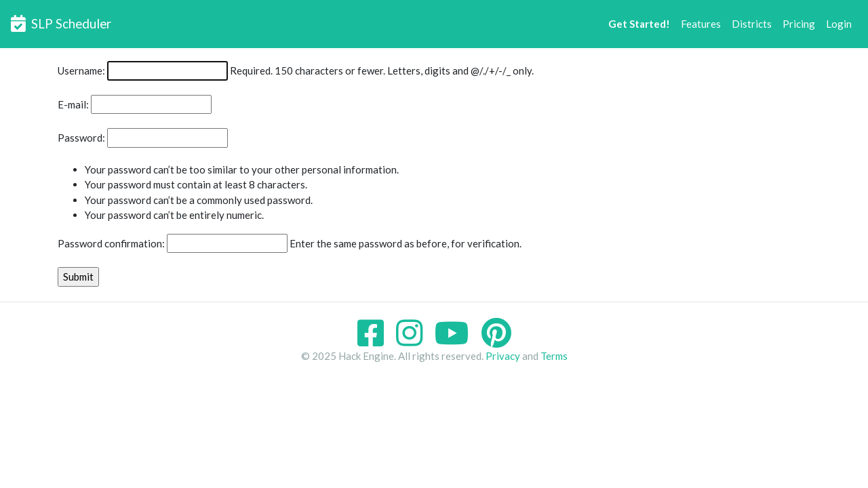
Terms (554, 356)
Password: (81, 138)
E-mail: (73, 104)
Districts (752, 24)
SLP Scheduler (61, 23)
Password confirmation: (111, 243)
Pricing (799, 24)
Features (701, 24)
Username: (81, 70)
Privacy (503, 356)
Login (839, 24)
